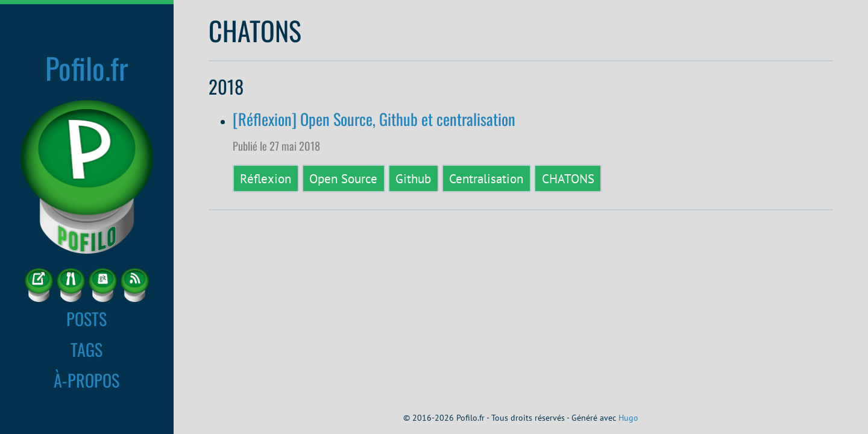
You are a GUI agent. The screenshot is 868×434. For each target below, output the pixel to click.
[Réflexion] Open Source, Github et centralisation (374, 119)
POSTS (86, 318)
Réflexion (266, 178)
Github (413, 178)
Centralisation (486, 178)
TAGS (86, 349)
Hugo (628, 418)
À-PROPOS (86, 380)
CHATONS (568, 178)
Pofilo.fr (87, 68)
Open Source (343, 178)
